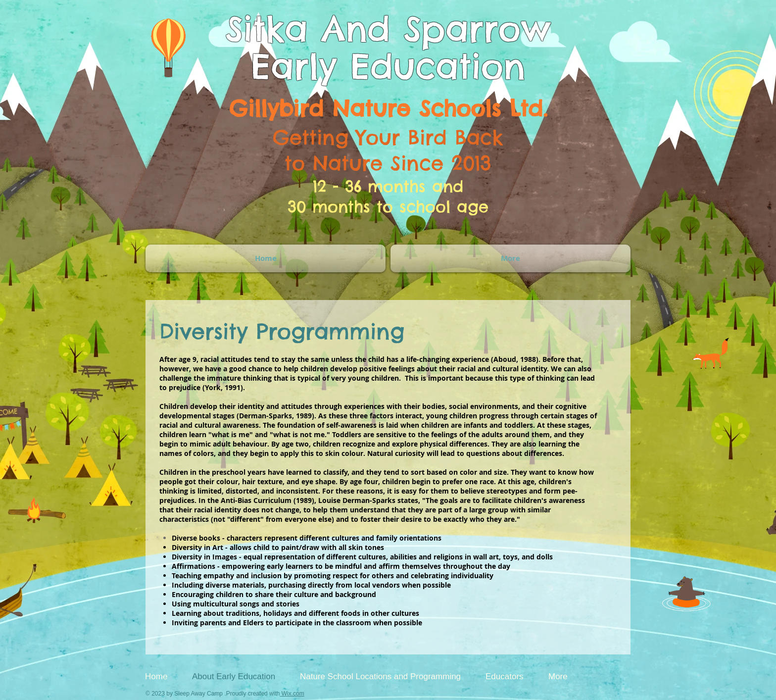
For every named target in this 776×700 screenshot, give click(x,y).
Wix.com (292, 694)
